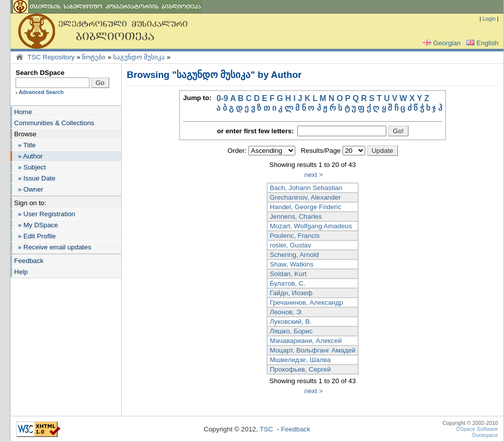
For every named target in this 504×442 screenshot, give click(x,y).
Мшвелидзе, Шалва (300, 360)
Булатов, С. (287, 283)
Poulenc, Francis (295, 236)
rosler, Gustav (290, 245)
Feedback (29, 261)
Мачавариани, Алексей (306, 341)
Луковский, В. (290, 322)
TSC (266, 429)
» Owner (29, 189)
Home (23, 112)
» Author (28, 156)
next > (314, 175)
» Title (25, 145)
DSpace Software (477, 429)
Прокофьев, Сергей (300, 369)
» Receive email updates (53, 247)
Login (489, 19)
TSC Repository (51, 57)
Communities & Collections (54, 123)
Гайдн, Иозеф (291, 293)
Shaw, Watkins (291, 264)
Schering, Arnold (294, 255)
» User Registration (45, 214)
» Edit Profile (35, 236)
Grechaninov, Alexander (305, 197)
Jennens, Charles (296, 216)
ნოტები (94, 57)
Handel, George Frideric (305, 207)
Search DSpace (40, 73)
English (481, 43)
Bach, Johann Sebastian (306, 188)
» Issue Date (35, 178)
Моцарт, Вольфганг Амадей (313, 350)
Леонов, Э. (286, 312)
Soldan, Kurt (288, 274)
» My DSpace (36, 225)
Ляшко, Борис (291, 331)
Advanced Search (41, 92)
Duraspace (485, 435)
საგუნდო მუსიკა (139, 57)
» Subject (30, 167)
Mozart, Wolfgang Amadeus (311, 226)
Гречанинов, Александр (306, 302)
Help (21, 272)
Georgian (441, 43)
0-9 (222, 98)
